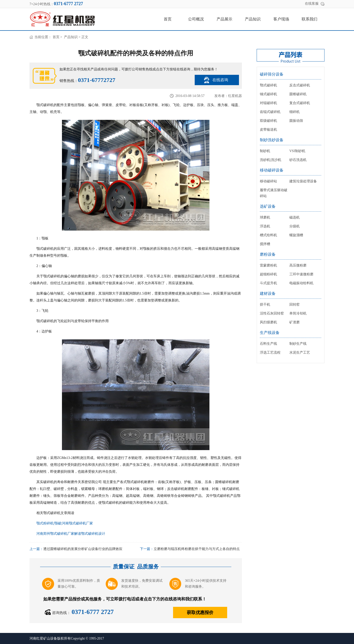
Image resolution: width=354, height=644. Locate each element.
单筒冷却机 (298, 313)
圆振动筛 (296, 121)
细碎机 (295, 112)
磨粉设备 (268, 254)
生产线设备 (270, 333)
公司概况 (196, 19)
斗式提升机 (268, 283)
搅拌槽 (265, 244)
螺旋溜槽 (296, 235)
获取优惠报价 (200, 613)
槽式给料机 (268, 235)
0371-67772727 (97, 80)
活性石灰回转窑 (272, 313)
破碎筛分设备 (272, 74)
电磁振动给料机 (301, 283)
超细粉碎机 (268, 274)
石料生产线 (268, 344)
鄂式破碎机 (268, 85)
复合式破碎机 (300, 103)
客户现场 (281, 19)
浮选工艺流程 (270, 353)
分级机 (295, 226)
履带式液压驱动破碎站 (274, 193)
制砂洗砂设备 (272, 140)
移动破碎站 (268, 181)
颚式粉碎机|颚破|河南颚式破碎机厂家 (65, 523)
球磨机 (265, 217)
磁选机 (295, 217)
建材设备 (268, 293)
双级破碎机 (268, 121)
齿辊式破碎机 (270, 112)
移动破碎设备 (272, 170)
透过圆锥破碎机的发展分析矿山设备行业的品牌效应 (83, 549)
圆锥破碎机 (298, 94)
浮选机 (265, 226)
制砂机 (265, 151)
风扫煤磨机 (268, 322)
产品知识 (253, 19)
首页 (168, 19)
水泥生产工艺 (300, 353)
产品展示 (224, 19)
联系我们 (310, 19)
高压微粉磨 (298, 265)
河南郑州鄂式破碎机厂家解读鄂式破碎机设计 (71, 534)
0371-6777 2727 (93, 612)
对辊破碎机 (268, 103)
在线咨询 (220, 80)
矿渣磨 (295, 322)
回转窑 (295, 305)
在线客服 (312, 4)
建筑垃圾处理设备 (303, 181)
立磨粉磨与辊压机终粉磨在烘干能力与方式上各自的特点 (197, 549)
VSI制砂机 (297, 151)
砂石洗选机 (298, 160)
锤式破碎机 (268, 94)
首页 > (58, 37)
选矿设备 (268, 206)
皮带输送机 (268, 130)
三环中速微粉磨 (301, 274)
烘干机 (265, 305)
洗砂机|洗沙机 (271, 160)
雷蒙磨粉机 (268, 265)
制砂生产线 (298, 344)
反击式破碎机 (300, 85)
